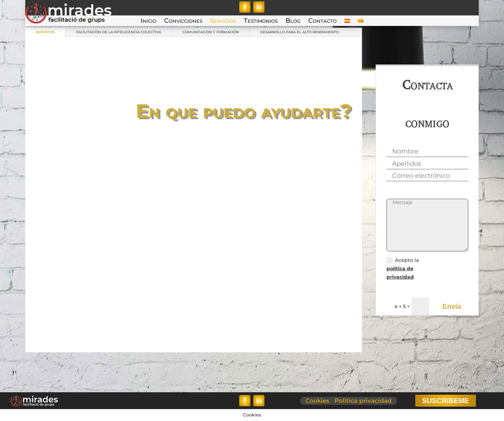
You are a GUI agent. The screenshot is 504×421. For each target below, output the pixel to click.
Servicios (223, 21)
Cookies (317, 401)
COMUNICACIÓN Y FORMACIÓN (211, 32)
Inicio (149, 21)
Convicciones (183, 21)
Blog (293, 21)
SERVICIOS (45, 32)
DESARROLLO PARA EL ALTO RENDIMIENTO (300, 32)
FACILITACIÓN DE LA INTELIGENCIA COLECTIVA (119, 32)
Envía (452, 306)
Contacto (322, 21)
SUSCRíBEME (446, 401)
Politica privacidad (363, 401)
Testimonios (261, 21)
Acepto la (403, 269)
